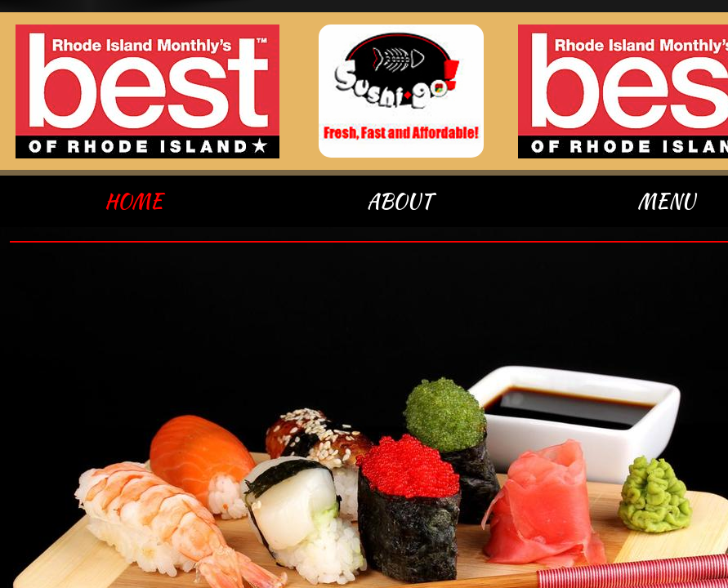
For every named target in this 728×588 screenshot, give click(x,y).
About (400, 201)
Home (134, 201)
